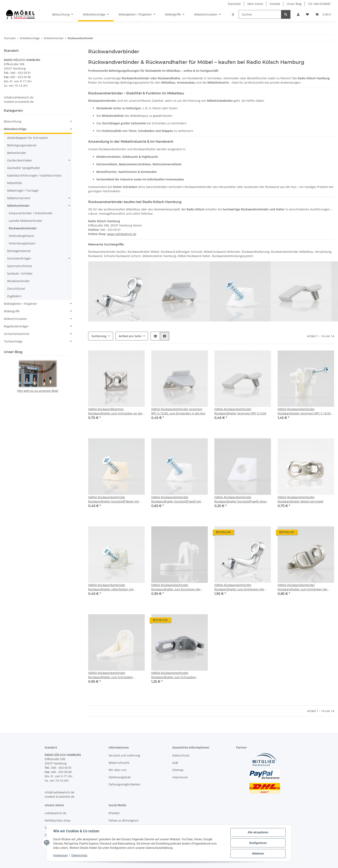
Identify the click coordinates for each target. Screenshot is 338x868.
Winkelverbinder (18, 281)
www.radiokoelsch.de (122, 234)
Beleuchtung (13, 121)
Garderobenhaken (20, 160)
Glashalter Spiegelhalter (24, 168)
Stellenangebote (120, 777)
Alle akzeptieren (258, 832)
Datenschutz (79, 855)
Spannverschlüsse (20, 266)
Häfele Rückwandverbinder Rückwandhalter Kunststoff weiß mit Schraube (176, 499)
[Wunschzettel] (307, 14)
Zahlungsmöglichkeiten (125, 784)
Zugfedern (14, 296)
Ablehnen (258, 854)
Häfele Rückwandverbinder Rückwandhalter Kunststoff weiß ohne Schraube (240, 499)
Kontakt (275, 4)
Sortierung (99, 336)
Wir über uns (118, 770)
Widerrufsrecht (119, 763)
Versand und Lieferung (124, 755)
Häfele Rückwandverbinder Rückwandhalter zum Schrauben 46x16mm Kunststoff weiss (111, 675)
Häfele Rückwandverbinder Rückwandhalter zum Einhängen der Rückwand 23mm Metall (239, 587)
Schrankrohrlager (19, 258)
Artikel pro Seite (130, 336)
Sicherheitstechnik (17, 334)
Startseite (234, 4)
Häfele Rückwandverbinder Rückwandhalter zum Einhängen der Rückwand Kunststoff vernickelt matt (303, 587)
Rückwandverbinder (23, 228)
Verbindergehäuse (21, 236)
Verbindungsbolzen (22, 243)
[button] (298, 14)
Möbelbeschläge (15, 129)
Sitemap (178, 770)
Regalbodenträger (16, 326)
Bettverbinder (17, 153)
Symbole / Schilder (20, 273)
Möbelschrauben (16, 319)
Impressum (60, 855)
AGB (175, 763)
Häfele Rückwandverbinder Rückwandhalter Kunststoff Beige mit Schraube (113, 499)
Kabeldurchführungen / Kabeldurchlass (34, 175)
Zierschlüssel (16, 289)
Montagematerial (19, 251)
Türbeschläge (13, 341)
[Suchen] (260, 14)
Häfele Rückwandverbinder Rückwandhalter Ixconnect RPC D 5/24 (240, 411)
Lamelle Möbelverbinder (26, 221)
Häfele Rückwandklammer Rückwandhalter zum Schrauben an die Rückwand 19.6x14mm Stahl (115, 411)
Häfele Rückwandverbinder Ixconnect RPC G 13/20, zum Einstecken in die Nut (178, 411)
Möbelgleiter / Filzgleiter (21, 304)
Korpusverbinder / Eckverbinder (31, 213)
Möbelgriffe (12, 311)
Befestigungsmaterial (22, 145)
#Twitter (114, 813)
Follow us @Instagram (124, 820)
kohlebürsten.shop (58, 820)
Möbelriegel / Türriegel (23, 190)
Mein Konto (255, 4)
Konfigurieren (258, 843)
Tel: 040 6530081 (319, 4)
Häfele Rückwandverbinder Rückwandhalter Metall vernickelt (300, 499)
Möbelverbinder (18, 206)
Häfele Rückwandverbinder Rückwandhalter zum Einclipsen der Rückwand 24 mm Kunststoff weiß (176, 587)
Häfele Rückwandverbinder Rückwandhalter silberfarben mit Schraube (111, 587)
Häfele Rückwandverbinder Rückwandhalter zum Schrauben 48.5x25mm (174, 675)
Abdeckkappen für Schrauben (28, 138)
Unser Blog (294, 4)
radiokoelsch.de (56, 813)
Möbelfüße (15, 183)
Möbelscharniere (19, 198)
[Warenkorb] (323, 14)
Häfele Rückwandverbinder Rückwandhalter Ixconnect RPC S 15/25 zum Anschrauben (304, 411)
